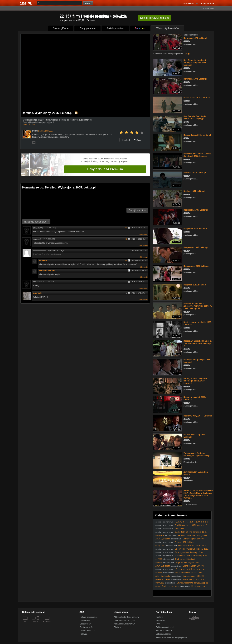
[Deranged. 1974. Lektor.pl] (167, 42)
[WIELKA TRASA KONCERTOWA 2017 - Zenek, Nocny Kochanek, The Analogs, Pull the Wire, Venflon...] (167, 498)
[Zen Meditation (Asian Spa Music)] (167, 479)
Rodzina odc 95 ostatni (185, 559)
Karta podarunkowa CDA (125, 624)
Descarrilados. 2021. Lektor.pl (197, 135)
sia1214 (159, 563)
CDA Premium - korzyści (124, 620)
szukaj (88, 3)
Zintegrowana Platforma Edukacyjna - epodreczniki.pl (197, 454)
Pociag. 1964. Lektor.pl (184, 542)
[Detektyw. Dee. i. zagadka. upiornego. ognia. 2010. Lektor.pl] (167, 385)
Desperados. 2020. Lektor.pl (196, 266)
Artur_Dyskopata (163, 539)
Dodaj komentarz (137, 210)
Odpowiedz (144, 235)
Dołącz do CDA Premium (105, 169)
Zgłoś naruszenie (163, 634)
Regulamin (161, 620)
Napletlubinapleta (47, 270)
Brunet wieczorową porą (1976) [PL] (192, 583)
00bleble (43, 260)
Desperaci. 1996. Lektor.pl (195, 229)
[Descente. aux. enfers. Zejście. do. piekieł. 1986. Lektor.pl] (167, 161)
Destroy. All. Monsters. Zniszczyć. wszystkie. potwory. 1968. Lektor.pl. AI (198, 306)
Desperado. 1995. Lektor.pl (196, 247)
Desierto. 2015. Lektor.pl (195, 172)
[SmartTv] (38, 623)
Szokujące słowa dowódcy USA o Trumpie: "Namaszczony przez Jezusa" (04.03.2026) (179, 554)
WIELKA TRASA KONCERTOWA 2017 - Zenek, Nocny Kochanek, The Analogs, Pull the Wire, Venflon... (198, 494)
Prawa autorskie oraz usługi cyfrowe (171, 637)
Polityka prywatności (165, 627)
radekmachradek (163, 579)
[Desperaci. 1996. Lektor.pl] (167, 236)
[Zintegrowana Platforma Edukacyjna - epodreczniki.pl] (167, 460)
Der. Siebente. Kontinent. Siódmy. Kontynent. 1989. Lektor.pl (195, 63)
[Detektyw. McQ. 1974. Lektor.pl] (167, 423)
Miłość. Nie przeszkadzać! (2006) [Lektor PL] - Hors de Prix (180, 581)
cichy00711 (160, 546)
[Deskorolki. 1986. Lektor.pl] (167, 217)
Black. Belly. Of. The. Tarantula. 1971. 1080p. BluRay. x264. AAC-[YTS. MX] (181, 533)
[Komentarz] (85, 199)
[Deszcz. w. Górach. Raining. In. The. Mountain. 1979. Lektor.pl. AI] (167, 348)
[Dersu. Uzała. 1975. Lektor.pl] (167, 105)
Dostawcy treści (87, 627)
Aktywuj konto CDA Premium (126, 617)
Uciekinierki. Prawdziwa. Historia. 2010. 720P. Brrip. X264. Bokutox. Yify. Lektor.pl (182, 550)
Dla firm (117, 627)
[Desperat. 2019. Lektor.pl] (167, 292)
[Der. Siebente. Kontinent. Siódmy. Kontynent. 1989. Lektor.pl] (167, 67)
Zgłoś (138, 140)
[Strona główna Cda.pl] (26, 3)
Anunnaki (38, 293)
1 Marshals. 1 (180, 529)
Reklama (84, 634)
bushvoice (160, 535)
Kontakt (159, 617)
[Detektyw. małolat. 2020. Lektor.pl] (167, 404)
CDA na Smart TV (87, 631)
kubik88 (159, 573)
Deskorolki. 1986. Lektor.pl (196, 210)
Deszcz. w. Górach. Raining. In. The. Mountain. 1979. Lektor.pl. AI (198, 343)
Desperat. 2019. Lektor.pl (195, 285)
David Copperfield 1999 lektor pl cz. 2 (191, 525)
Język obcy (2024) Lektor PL (187, 563)
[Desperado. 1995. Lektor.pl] (167, 254)
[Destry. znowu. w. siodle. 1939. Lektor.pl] (167, 329)
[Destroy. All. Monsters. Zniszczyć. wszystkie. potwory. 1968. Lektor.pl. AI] (167, 311)
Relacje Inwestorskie (89, 617)
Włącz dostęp (29, 125)
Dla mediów (85, 620)
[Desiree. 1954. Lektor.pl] (167, 198)
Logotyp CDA (85, 624)
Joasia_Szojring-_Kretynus (167, 586)
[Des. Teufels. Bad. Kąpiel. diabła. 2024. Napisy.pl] (167, 123)
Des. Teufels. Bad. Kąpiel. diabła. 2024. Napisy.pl (195, 118)
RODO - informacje (164, 631)
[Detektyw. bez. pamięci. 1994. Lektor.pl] (167, 367)
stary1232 (160, 583)
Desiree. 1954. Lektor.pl (194, 191)
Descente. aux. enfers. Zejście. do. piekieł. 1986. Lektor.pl (198, 155)
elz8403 (159, 559)
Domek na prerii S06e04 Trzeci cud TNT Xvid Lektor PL (180, 540)
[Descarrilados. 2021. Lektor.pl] (167, 142)
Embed (125, 140)
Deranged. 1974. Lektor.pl (195, 38)
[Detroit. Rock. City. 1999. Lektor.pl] (167, 442)
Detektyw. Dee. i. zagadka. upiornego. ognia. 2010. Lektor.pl (195, 381)
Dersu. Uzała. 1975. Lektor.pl (197, 98)
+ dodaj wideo (209, 8)
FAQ (158, 624)
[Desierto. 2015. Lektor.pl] (167, 180)
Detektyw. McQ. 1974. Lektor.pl (198, 416)
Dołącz (154, 18)
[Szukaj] (59, 3)
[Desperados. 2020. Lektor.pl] (167, 273)
